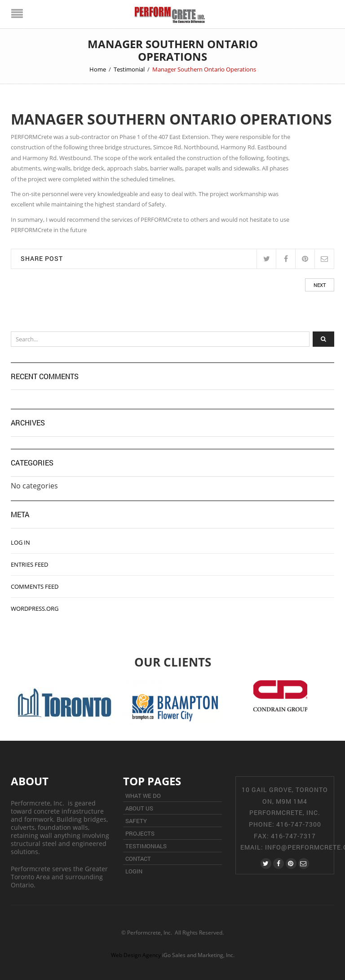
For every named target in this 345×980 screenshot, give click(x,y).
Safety (136, 821)
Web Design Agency (136, 955)
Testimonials (146, 846)
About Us (139, 808)
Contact (138, 859)
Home (98, 69)
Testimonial (129, 69)
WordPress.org (35, 609)
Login (134, 871)
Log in (20, 542)
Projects (140, 833)
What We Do (143, 796)
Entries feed (29, 564)
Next (320, 285)
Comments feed (35, 586)
